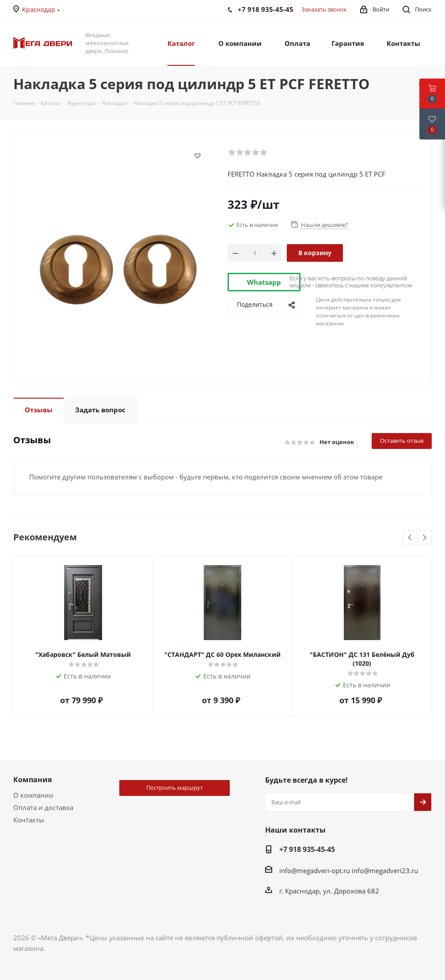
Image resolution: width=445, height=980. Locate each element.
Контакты (29, 820)
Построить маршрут (175, 788)
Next (424, 538)
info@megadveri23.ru (385, 871)
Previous (410, 538)
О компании (33, 795)
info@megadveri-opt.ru (315, 871)
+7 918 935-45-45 (307, 849)
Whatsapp (264, 282)
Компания (32, 780)
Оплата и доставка (43, 807)
